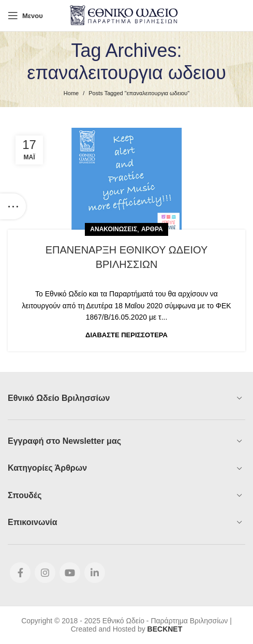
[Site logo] (126, 15)
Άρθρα (152, 229)
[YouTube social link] (70, 573)
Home (71, 93)
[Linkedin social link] (95, 573)
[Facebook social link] (20, 573)
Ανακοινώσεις (114, 229)
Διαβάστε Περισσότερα (126, 335)
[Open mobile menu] (25, 16)
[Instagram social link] (45, 573)
